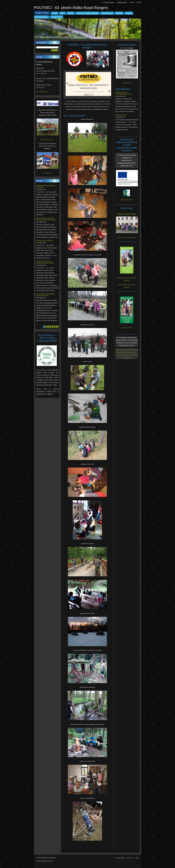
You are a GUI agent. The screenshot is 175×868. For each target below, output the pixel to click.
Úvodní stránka (109, 3)
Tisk (140, 3)
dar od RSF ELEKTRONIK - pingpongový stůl (46, 295)
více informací (47, 173)
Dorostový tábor (121, 115)
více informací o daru (47, 140)
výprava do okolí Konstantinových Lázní (123, 93)
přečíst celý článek (127, 200)
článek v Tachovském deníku (127, 237)
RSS (133, 3)
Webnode (50, 861)
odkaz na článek (127, 327)
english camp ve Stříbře (45, 240)
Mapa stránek (123, 3)
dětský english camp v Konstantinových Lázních (45, 262)
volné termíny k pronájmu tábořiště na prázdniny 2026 (46, 219)
